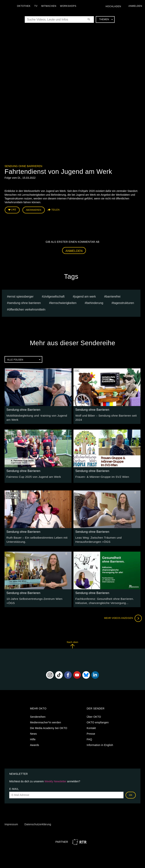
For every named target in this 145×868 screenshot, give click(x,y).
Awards (35, 742)
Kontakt (91, 725)
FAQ (89, 736)
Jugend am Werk (85, 295)
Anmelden (74, 250)
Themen (106, 19)
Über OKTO (94, 714)
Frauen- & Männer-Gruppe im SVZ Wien (100, 475)
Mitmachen (50, 6)
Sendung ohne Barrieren (23, 166)
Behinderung (95, 302)
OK (131, 792)
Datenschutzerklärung (38, 821)
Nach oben (72, 641)
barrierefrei (113, 295)
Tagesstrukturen (124, 302)
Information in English (100, 742)
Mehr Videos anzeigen (122, 615)
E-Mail (14, 786)
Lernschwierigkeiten (64, 302)
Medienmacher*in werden (46, 719)
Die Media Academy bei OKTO (49, 725)
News (33, 731)
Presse (91, 731)
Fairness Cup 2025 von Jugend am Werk (31, 475)
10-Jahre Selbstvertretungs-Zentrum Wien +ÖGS (36, 596)
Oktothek (25, 6)
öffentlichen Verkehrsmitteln (27, 309)
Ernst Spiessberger (21, 295)
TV (37, 6)
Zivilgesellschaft (54, 295)
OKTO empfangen (98, 719)
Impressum (11, 821)
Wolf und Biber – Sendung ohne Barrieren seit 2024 (107, 414)
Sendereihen (38, 714)
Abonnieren (34, 209)
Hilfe (33, 736)
